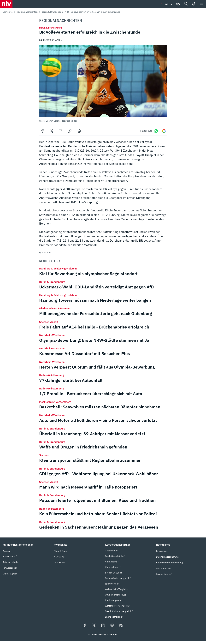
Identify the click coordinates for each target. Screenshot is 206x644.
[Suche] (186, 4)
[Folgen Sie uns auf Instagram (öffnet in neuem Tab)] (103, 626)
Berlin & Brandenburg (52, 12)
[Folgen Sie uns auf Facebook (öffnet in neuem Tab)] (85, 626)
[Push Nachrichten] (194, 4)
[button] (103, 84)
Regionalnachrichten (27, 12)
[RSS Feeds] (121, 626)
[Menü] (201, 4)
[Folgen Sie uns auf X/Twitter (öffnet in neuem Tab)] (94, 626)
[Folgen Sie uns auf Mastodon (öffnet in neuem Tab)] (112, 626)
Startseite (8, 12)
